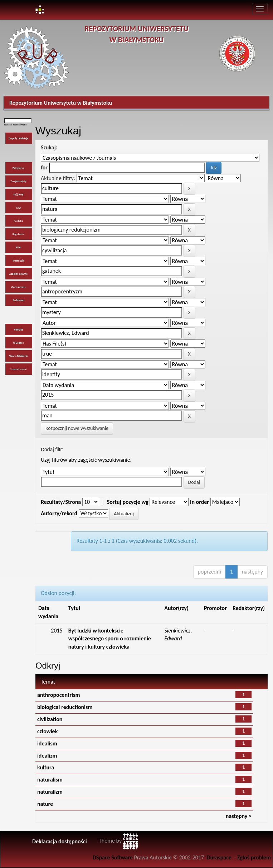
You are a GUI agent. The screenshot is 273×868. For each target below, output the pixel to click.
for (44, 167)
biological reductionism (65, 707)
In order (199, 502)
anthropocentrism (59, 695)
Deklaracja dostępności (60, 841)
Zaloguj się (18, 168)
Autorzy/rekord (59, 513)
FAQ (18, 208)
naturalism (50, 780)
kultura (46, 767)
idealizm (47, 756)
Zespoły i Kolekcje (19, 138)
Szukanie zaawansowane (15, 125)
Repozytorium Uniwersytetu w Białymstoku (61, 103)
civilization (50, 719)
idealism (47, 743)
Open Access (19, 287)
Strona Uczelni (18, 369)
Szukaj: (49, 147)
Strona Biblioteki (18, 356)
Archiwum (18, 300)
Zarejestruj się (18, 181)
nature (45, 804)
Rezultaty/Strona (61, 502)
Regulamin (19, 234)
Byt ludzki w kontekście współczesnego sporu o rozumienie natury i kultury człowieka (110, 639)
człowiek (47, 731)
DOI (18, 247)
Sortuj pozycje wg (128, 502)
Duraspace (219, 857)
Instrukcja (18, 261)
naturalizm (50, 792)
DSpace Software (113, 857)
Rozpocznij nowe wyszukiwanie (77, 428)
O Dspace (19, 343)
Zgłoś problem (254, 857)
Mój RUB (19, 195)
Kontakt (18, 330)
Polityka (18, 221)
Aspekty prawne (18, 274)
